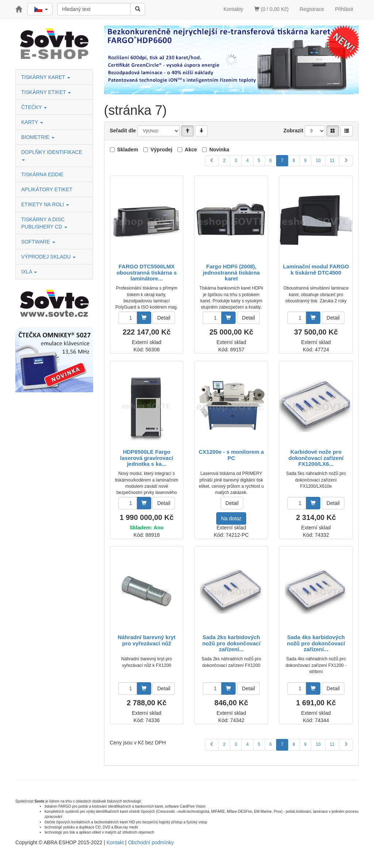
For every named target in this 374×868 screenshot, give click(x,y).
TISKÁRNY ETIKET (46, 92)
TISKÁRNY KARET (46, 77)
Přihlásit (344, 9)
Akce (191, 150)
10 (318, 161)
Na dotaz (231, 518)
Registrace (312, 9)
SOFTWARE (38, 242)
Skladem (128, 150)
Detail (164, 318)
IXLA (29, 272)
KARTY (32, 122)
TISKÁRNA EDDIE (42, 174)
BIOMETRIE (38, 137)
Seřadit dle (123, 131)
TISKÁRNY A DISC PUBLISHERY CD (44, 223)
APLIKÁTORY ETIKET (47, 189)
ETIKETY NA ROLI (45, 204)
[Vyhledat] (138, 9)
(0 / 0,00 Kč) (271, 9)
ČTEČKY (34, 107)
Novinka (219, 150)
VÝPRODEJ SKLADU (48, 257)
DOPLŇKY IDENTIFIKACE (52, 155)
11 (332, 161)
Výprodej (161, 150)
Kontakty (233, 9)
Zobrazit (293, 131)
